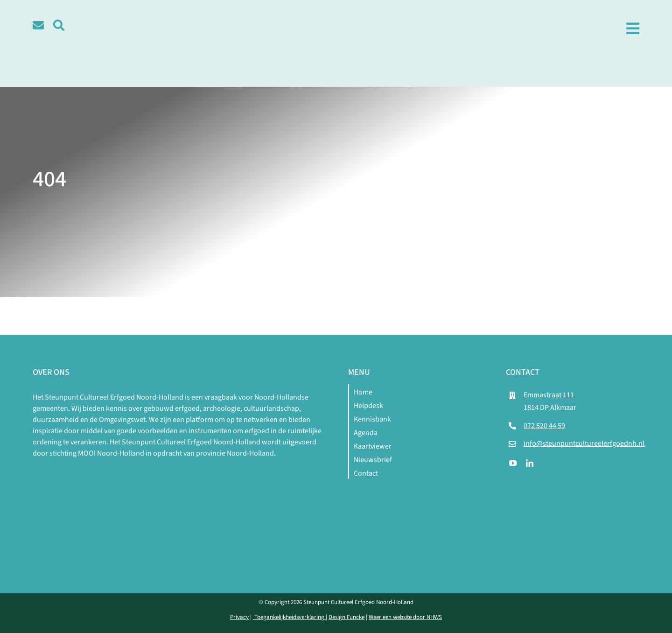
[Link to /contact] (38, 25)
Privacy (239, 617)
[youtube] (513, 463)
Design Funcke (346, 617)
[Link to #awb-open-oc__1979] (633, 28)
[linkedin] (530, 463)
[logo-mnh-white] (178, 470)
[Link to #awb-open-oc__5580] (59, 25)
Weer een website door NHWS (405, 617)
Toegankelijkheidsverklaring (289, 617)
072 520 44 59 (544, 426)
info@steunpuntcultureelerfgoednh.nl (584, 443)
